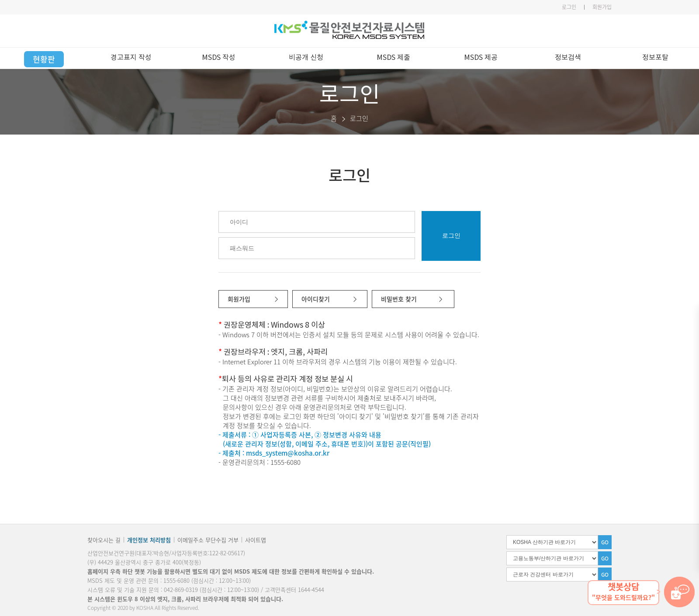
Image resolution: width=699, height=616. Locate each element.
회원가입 (602, 7)
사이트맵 (256, 540)
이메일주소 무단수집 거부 (208, 540)
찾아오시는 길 (104, 540)
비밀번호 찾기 (399, 299)
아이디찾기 (316, 299)
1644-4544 (311, 590)
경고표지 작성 (131, 58)
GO (605, 542)
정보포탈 (655, 58)
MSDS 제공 (481, 58)
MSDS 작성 (219, 58)
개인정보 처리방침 (149, 540)
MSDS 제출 (393, 58)
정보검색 (568, 58)
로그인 (569, 7)
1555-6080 (176, 580)
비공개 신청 (306, 58)
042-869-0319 (181, 590)
